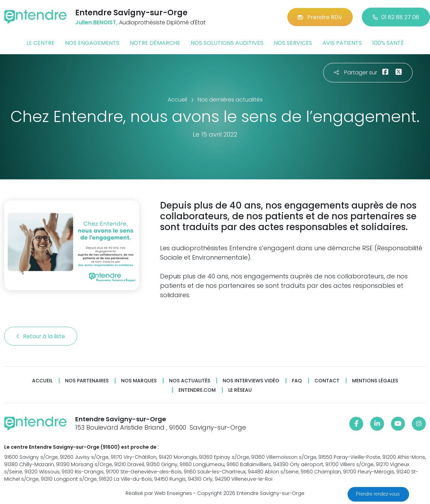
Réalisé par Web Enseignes (159, 493)
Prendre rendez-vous (378, 494)
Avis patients (342, 43)
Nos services (293, 43)
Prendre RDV (320, 17)
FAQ (297, 381)
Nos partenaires (87, 381)
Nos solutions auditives (227, 43)
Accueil (42, 381)
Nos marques (139, 381)
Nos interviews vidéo (251, 381)
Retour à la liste (41, 336)
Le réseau (240, 390)
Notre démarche (155, 43)
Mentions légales (375, 381)
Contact (327, 381)
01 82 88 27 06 (396, 17)
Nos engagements (92, 43)
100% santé (388, 43)
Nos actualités (190, 381)
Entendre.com (197, 390)
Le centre (41, 43)
